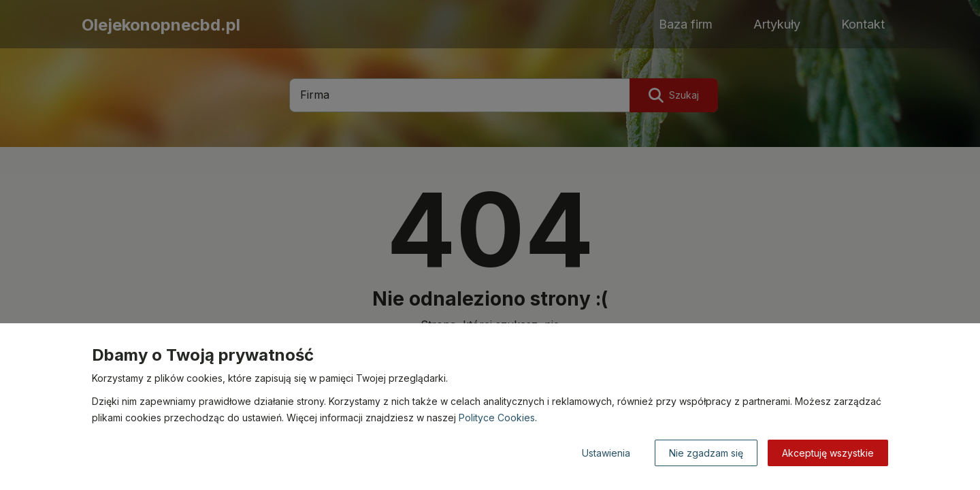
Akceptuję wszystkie (828, 453)
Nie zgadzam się (706, 453)
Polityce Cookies (497, 418)
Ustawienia (606, 453)
